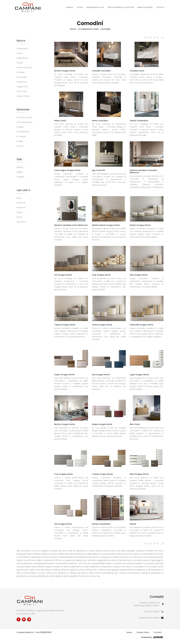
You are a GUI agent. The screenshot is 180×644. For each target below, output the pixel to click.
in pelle (20, 141)
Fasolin (20, 63)
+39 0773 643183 (152, 612)
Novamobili (22, 77)
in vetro (20, 146)
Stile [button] (19, 159)
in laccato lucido (24, 117)
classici (20, 167)
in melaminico (23, 132)
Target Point (22, 87)
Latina (19, 212)
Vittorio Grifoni (23, 96)
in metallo (21, 136)
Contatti (160, 7)
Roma (19, 217)
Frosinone (21, 208)
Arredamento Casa (95, 7)
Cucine (80, 7)
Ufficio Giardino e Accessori (121, 7)
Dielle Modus (22, 58)
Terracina (21, 222)
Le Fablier (21, 72)
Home (73, 29)
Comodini (105, 29)
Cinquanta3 (22, 49)
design (20, 172)
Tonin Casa (22, 91)
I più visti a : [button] (24, 190)
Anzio (19, 198)
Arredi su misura (145, 7)
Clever (20, 53)
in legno (20, 127)
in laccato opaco (24, 122)
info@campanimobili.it (149, 618)
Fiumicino (21, 203)
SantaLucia (22, 82)
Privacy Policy (143, 632)
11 (163, 37)
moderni (20, 177)
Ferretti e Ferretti (24, 68)
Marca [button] (21, 41)
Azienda (69, 7)
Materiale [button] (23, 109)
